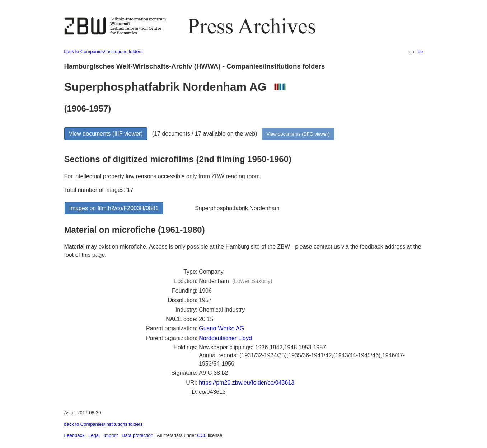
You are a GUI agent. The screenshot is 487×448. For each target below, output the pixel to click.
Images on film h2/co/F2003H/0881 (114, 208)
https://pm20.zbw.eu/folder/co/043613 (247, 383)
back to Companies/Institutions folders (104, 51)
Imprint (111, 435)
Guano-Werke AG (221, 328)
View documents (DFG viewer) (298, 134)
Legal (94, 435)
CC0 (202, 435)
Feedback (74, 435)
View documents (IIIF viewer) (106, 134)
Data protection (137, 435)
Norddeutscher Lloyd (225, 338)
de (420, 51)
